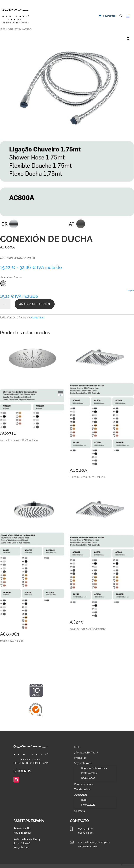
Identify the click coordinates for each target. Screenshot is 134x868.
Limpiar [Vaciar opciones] (130, 290)
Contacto (80, 811)
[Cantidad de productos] (5, 304)
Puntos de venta (84, 784)
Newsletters (88, 805)
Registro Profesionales (94, 768)
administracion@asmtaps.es (94, 842)
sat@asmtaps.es (88, 846)
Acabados (6, 278)
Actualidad (81, 795)
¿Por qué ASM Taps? (86, 753)
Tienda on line (82, 790)
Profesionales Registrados (89, 775)
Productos (80, 758)
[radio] (3, 283)
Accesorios (14, 29)
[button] (128, 39)
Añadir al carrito (35, 304)
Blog (84, 800)
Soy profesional (83, 763)
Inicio (3, 29)
